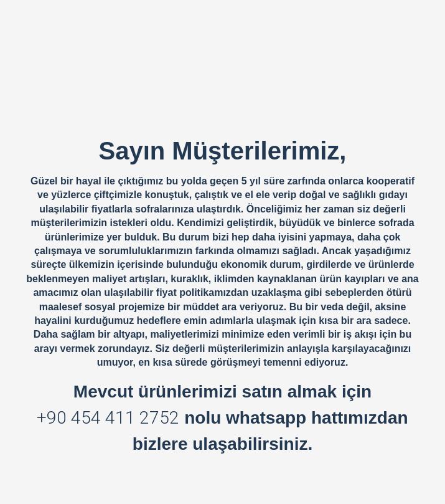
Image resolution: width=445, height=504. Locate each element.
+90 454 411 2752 (108, 418)
